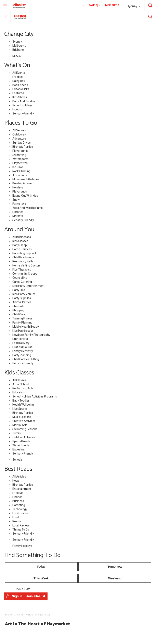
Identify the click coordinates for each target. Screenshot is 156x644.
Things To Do (21, 530)
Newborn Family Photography (31, 335)
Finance (17, 497)
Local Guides (20, 513)
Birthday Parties (23, 147)
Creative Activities (24, 421)
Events (9, 615)
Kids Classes (20, 241)
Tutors (17, 433)
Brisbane (18, 50)
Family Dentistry (23, 351)
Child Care (19, 314)
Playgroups (20, 192)
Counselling (20, 278)
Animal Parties (22, 302)
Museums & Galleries (26, 179)
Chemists (18, 306)
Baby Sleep (20, 245)
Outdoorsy (19, 134)
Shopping (18, 310)
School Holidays (22, 105)
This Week (41, 578)
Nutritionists (20, 339)
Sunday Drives (22, 143)
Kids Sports (20, 409)
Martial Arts (20, 425)
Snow (16, 200)
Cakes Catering (22, 282)
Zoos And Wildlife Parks (28, 208)
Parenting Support (24, 253)
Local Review (21, 525)
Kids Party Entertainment (28, 286)
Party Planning (22, 355)
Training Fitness (22, 318)
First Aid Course (22, 347)
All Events (19, 73)
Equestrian (19, 449)
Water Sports (21, 445)
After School (21, 384)
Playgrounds (20, 151)
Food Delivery (21, 343)
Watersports (20, 159)
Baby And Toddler (24, 101)
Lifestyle (18, 493)
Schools (17, 460)
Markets (18, 216)
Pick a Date (23, 589)
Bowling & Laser (23, 183)
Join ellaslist (36, 596)
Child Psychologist (24, 257)
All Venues (19, 130)
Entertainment (22, 489)
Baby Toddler (21, 401)
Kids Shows (20, 97)
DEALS (17, 56)
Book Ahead (20, 85)
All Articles (19, 477)
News (16, 481)
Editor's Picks (21, 89)
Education (19, 392)
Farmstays (19, 204)
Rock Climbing (21, 171)
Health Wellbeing (23, 405)
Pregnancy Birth (23, 261)
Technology (20, 509)
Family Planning (22, 323)
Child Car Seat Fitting (26, 359)
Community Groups (25, 274)
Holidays (18, 187)
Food (16, 517)
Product (17, 521)
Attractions (20, 175)
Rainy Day (19, 81)
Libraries (18, 212)
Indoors (17, 109)
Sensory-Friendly (23, 113)
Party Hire (19, 290)
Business (18, 501)
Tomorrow (115, 566)
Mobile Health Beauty (26, 327)
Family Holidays (22, 546)
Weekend (115, 578)
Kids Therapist (22, 270)
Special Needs (21, 441)
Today (41, 566)
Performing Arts (23, 388)
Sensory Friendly (23, 363)
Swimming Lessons (25, 429)
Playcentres (20, 163)
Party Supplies (22, 298)
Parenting (19, 505)
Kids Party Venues (24, 294)
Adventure (19, 139)
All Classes (19, 380)
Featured (18, 93)
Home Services (22, 249)
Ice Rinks (18, 167)
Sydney (133, 6)
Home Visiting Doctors (27, 265)
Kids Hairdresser (23, 331)
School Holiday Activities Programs (35, 396)
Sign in (17, 596)
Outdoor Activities (24, 437)
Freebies (18, 77)
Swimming (19, 155)
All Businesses (22, 237)
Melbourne (112, 5)
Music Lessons (22, 417)
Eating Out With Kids (25, 196)
